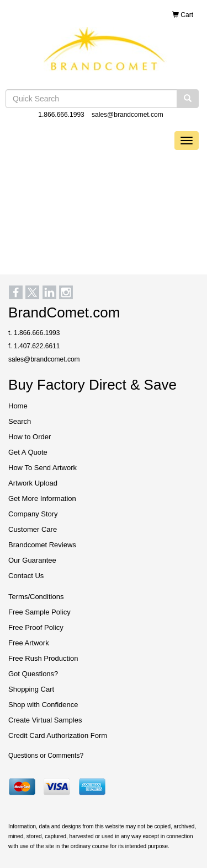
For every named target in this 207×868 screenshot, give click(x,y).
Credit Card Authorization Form (58, 735)
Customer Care (33, 529)
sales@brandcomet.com (128, 115)
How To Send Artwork (43, 468)
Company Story (33, 514)
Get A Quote (28, 452)
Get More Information (42, 498)
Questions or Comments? (46, 756)
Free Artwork (29, 643)
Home (18, 406)
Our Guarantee (32, 560)
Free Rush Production (43, 658)
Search (20, 421)
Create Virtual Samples (45, 720)
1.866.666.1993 (61, 115)
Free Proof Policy (36, 627)
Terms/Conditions (36, 597)
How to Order (30, 437)
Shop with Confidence (43, 705)
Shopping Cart (31, 689)
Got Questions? (33, 674)
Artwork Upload (33, 483)
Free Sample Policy (39, 612)
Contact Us (26, 576)
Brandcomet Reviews (42, 545)
